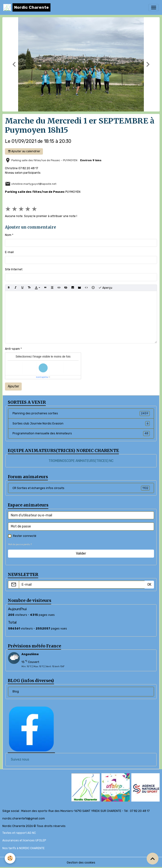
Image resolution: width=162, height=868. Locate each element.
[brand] (27, 7)
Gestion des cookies (81, 863)
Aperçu (105, 288)
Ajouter (13, 386)
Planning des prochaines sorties (81, 413)
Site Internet (14, 269)
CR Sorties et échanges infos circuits (81, 488)
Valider (81, 553)
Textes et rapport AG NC (19, 833)
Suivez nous (20, 759)
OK (149, 585)
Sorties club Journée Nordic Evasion (81, 424)
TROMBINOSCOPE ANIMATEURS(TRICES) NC (81, 461)
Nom (8, 235)
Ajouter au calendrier (24, 151)
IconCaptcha (42, 377)
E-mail (9, 252)
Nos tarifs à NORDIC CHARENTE (23, 848)
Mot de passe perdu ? (20, 544)
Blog (16, 691)
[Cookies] (10, 858)
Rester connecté (25, 536)
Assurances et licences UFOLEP (24, 840)
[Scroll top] (153, 859)
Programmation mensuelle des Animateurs (81, 433)
